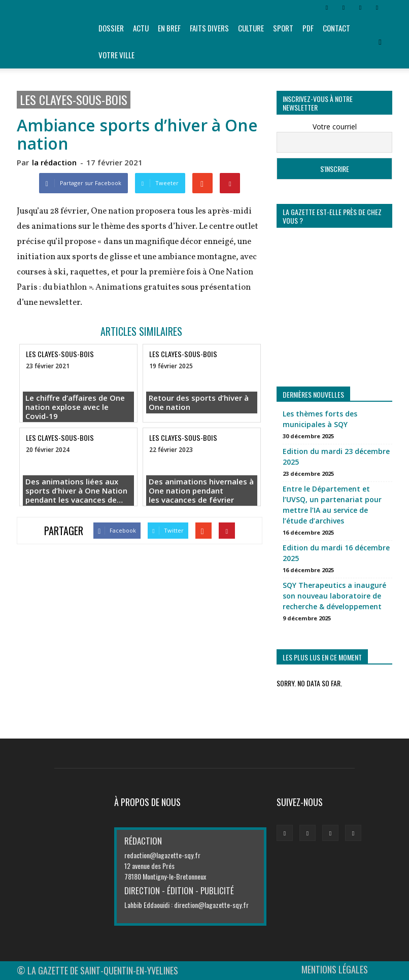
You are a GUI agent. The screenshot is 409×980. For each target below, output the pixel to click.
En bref (169, 28)
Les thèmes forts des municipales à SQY (320, 419)
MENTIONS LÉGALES (335, 969)
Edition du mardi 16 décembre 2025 (336, 553)
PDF (308, 28)
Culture (251, 28)
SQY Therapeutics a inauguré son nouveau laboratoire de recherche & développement (334, 596)
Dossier (111, 28)
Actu (141, 28)
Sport (283, 28)
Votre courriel (335, 127)
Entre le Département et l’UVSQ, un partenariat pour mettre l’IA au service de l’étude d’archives (332, 505)
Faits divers (209, 28)
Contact (336, 28)
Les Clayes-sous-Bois (74, 100)
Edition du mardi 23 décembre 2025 (336, 457)
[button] (380, 42)
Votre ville (116, 55)
